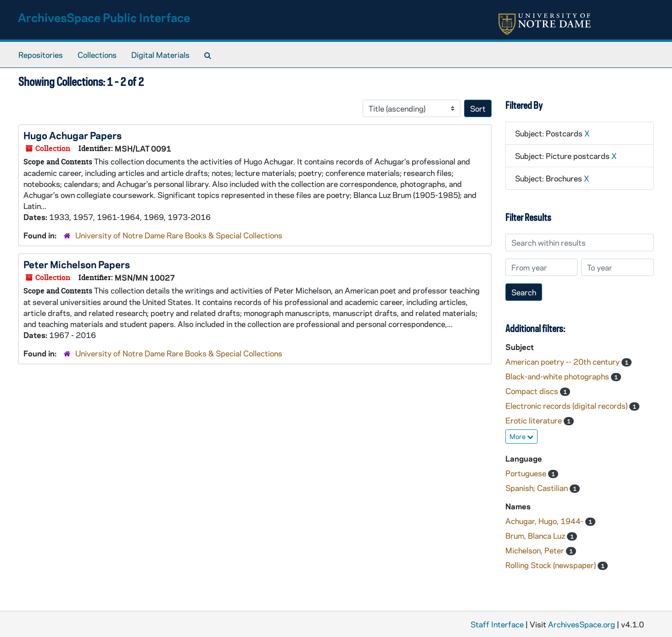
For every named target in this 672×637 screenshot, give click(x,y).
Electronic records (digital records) (567, 406)
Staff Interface (497, 624)
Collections (97, 55)
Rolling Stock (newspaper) (552, 565)
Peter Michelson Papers (77, 264)
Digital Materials (160, 55)
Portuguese (527, 473)
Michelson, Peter (536, 550)
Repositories (41, 55)
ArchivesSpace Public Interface (104, 17)
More (521, 436)
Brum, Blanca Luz (536, 536)
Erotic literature (535, 420)
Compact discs (533, 391)
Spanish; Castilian (538, 488)
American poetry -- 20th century (563, 361)
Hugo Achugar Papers (73, 135)
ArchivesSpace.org (582, 624)
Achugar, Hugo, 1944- (545, 521)
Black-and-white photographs (558, 376)
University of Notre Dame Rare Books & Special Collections (179, 235)
